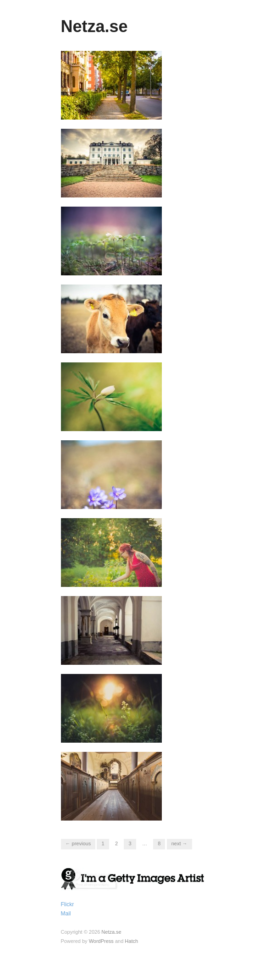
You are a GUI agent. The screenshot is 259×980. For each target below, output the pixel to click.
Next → (179, 843)
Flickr (68, 904)
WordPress (101, 941)
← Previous (78, 843)
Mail (66, 914)
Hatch (131, 941)
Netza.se (94, 26)
